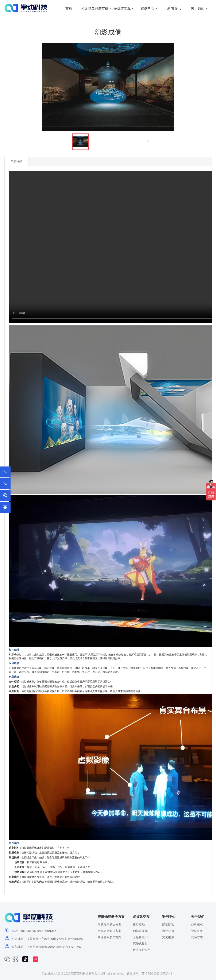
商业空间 (168, 931)
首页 (69, 8)
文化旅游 (168, 937)
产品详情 (16, 162)
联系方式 (197, 937)
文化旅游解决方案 (109, 931)
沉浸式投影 (140, 944)
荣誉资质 (197, 931)
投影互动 (139, 925)
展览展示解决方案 (109, 925)
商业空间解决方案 (109, 937)
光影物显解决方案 (96, 8)
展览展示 (168, 925)
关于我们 (199, 8)
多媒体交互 (124, 8)
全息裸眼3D (141, 937)
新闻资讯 (174, 8)
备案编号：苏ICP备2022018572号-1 (149, 974)
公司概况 (197, 925)
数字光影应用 (142, 950)
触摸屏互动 (140, 931)
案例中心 (149, 8)
